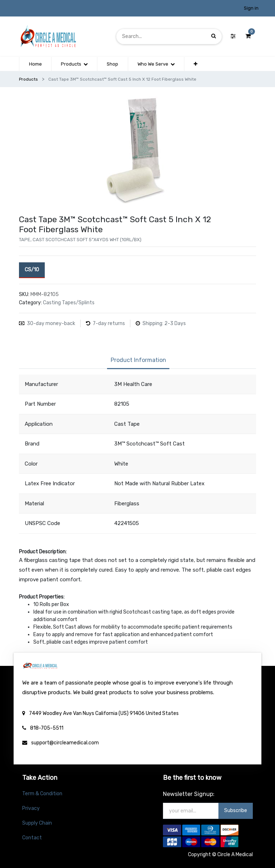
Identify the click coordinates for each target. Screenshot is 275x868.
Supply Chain (37, 823)
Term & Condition (42, 794)
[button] (196, 64)
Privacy (31, 808)
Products (28, 79)
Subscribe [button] (236, 810)
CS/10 (32, 269)
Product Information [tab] (138, 360)
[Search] (214, 36)
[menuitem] (35, 64)
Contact (32, 838)
